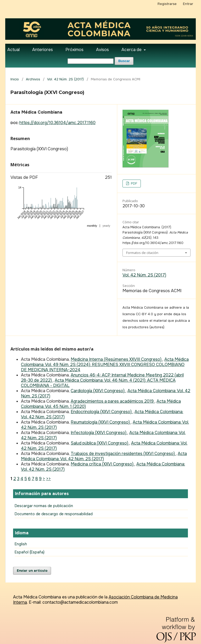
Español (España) (30, 552)
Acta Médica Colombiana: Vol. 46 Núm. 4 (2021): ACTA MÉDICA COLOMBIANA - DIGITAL (98, 383)
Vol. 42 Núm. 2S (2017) (65, 79)
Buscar (124, 61)
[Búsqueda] (91, 61)
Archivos (33, 79)
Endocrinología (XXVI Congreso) (102, 412)
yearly (106, 226)
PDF (133, 183)
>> (48, 479)
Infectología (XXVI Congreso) (99, 433)
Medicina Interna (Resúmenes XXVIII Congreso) (117, 359)
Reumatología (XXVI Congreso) (101, 422)
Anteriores (43, 50)
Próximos (74, 50)
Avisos (102, 50)
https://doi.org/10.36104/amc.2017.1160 (57, 123)
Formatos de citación (142, 253)
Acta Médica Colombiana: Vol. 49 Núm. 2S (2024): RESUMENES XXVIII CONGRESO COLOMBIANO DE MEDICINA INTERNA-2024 (105, 365)
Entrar (188, 4)
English (21, 544)
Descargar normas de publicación (44, 506)
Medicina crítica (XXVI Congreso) (103, 464)
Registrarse (167, 4)
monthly (92, 226)
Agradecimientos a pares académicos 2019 (113, 401)
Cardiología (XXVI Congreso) (98, 391)
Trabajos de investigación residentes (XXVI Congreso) (123, 454)
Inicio (15, 79)
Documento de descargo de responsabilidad (54, 514)
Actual (13, 50)
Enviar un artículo (32, 571)
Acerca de (132, 50)
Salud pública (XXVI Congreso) (100, 443)
